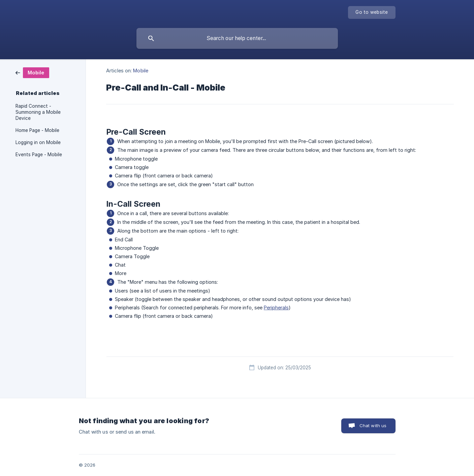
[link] (32, 72)
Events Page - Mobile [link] (39, 155)
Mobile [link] (141, 71)
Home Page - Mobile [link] (37, 130)
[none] (372, 12)
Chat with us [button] (373, 426)
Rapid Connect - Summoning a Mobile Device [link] (38, 112)
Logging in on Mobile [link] (38, 142)
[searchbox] (237, 38)
